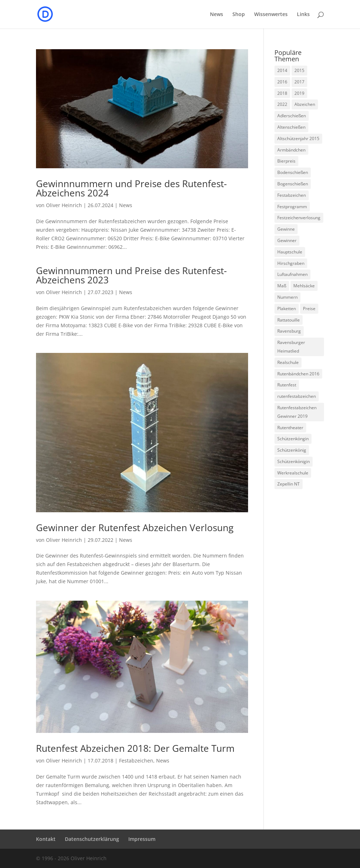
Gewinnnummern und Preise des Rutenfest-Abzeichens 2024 (131, 188)
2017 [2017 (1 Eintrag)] (299, 82)
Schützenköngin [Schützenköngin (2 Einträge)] (293, 439)
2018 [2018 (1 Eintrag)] (282, 93)
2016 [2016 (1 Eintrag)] (282, 82)
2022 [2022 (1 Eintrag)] (282, 104)
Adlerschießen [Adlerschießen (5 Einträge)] (292, 116)
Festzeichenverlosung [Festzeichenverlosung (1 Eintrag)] (299, 218)
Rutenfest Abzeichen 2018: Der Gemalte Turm (135, 748)
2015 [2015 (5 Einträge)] (299, 70)
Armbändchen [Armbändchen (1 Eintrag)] (291, 150)
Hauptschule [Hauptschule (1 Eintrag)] (290, 252)
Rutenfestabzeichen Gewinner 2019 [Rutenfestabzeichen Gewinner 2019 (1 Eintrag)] (297, 412)
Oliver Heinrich (64, 205)
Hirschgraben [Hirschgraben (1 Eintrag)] (291, 263)
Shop (239, 15)
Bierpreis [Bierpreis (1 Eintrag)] (286, 161)
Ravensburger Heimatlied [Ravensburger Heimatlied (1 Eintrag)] (291, 347)
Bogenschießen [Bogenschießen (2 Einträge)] (293, 184)
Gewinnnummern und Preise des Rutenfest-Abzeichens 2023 (131, 275)
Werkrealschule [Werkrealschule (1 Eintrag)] (293, 473)
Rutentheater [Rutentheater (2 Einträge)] (290, 428)
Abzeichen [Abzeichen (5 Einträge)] (305, 104)
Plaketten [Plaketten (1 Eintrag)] (287, 309)
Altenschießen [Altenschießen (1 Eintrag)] (291, 127)
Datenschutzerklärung (92, 839)
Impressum (142, 839)
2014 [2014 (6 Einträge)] (282, 70)
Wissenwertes (271, 15)
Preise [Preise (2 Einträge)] (309, 309)
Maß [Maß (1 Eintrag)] (282, 286)
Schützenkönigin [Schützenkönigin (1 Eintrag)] (294, 461)
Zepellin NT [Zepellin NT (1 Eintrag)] (289, 484)
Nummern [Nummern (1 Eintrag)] (287, 297)
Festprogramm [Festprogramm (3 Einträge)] (292, 207)
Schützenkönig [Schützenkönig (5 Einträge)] (292, 450)
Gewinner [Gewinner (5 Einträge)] (287, 240)
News (217, 15)
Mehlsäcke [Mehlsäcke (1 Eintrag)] (304, 286)
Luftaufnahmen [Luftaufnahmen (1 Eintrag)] (292, 274)
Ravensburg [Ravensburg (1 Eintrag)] (289, 331)
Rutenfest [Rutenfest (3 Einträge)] (287, 385)
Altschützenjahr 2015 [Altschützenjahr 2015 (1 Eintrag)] (298, 138)
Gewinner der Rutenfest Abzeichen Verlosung (135, 528)
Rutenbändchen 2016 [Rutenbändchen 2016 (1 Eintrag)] (298, 374)
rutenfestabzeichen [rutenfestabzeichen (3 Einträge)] (297, 396)
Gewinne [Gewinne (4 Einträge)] (286, 229)
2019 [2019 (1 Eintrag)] (299, 93)
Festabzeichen (136, 761)
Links (303, 15)
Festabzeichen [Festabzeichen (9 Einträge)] (292, 195)
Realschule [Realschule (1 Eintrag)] (288, 362)
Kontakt (46, 839)
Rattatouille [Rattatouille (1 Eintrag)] (289, 320)
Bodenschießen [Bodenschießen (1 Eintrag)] (293, 172)
